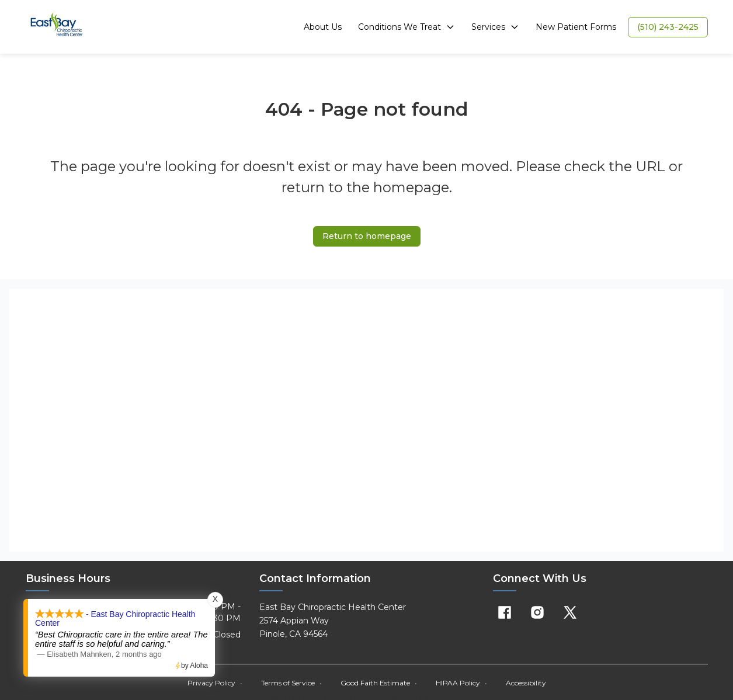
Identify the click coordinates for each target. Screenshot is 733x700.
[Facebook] (505, 612)
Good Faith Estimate (379, 683)
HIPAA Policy (461, 683)
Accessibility (526, 683)
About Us (323, 27)
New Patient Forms (576, 27)
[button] (668, 27)
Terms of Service (291, 683)
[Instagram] (537, 612)
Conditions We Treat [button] (407, 27)
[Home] (57, 27)
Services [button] (495, 27)
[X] (570, 612)
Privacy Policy (215, 683)
